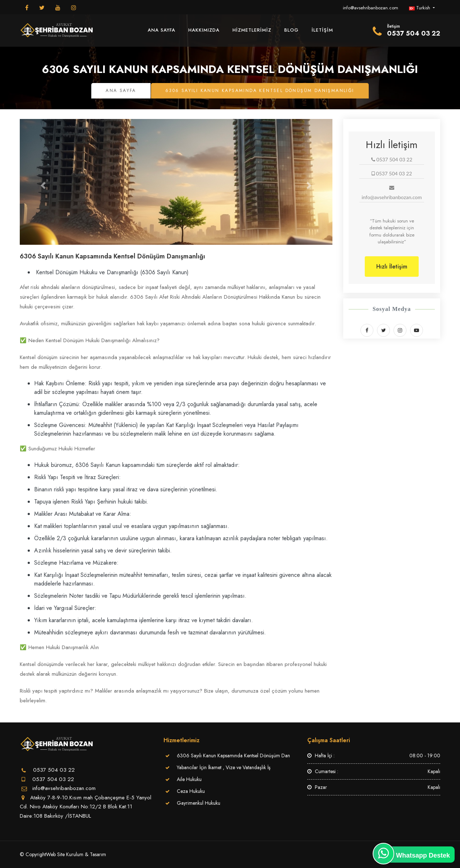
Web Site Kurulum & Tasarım (76, 854)
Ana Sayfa (162, 30)
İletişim (322, 30)
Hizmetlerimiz (252, 30)
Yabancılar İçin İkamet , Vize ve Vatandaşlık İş (224, 767)
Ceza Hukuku (191, 791)
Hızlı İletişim (392, 267)
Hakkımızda (204, 30)
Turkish (420, 8)
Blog (291, 30)
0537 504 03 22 (52, 779)
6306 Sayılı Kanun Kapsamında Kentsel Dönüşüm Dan (233, 756)
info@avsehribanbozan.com (371, 8)
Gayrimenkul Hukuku (199, 803)
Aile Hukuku (189, 779)
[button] (43, 185)
